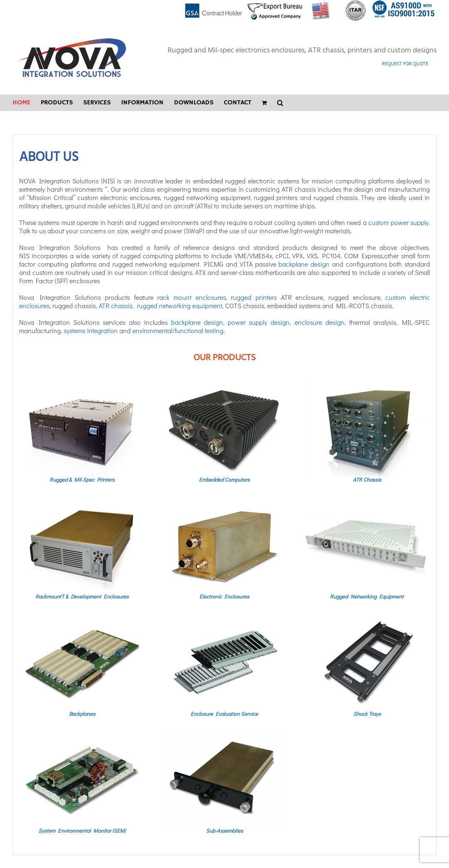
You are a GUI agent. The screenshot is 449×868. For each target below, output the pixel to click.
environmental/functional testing (178, 330)
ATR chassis (115, 305)
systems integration (91, 330)
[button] (280, 103)
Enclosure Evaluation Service (224, 713)
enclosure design (320, 322)
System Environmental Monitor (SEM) (82, 830)
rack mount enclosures (191, 297)
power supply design (259, 322)
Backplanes (82, 713)
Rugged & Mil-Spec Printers (82, 479)
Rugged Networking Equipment (367, 596)
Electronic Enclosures (224, 596)
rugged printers (254, 297)
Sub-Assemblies (224, 830)
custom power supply (398, 222)
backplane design (304, 264)
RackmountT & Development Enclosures (82, 596)
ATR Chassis (367, 479)
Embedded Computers (224, 479)
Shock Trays (367, 713)
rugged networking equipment (180, 305)
